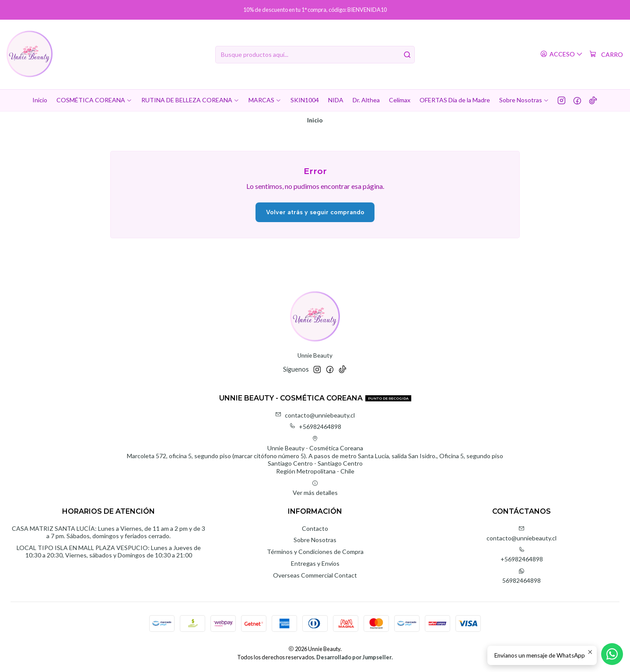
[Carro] (606, 55)
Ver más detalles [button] (315, 488)
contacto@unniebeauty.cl (315, 415)
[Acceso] (562, 54)
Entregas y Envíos (315, 563)
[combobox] (315, 55)
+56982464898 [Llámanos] (522, 555)
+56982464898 (315, 427)
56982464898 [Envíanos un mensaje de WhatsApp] (521, 576)
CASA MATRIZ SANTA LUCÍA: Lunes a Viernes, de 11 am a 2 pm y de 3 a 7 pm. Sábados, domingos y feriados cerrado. (108, 532)
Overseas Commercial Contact (315, 575)
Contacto (315, 528)
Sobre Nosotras (315, 540)
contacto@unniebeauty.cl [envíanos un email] (521, 534)
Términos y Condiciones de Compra (315, 552)
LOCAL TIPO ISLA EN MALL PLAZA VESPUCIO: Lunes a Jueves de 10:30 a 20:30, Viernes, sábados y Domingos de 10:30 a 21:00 (109, 552)
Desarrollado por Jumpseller (354, 657)
